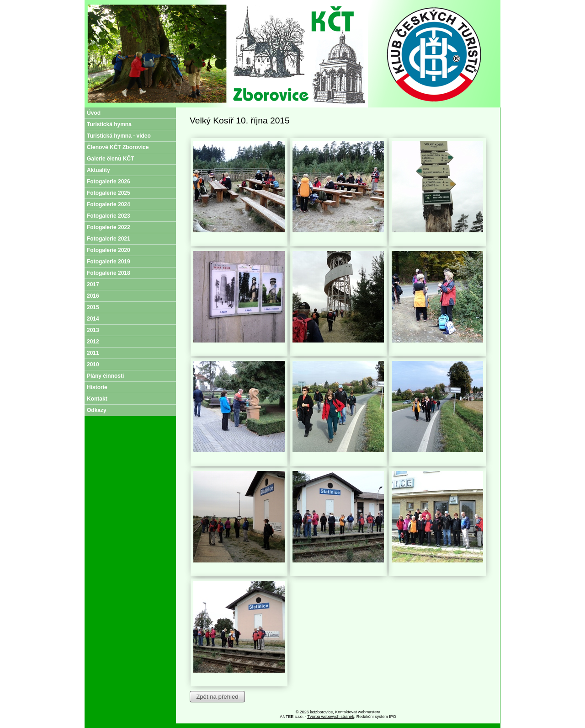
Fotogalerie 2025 (109, 193)
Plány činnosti (105, 376)
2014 (93, 319)
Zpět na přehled (217, 697)
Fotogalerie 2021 (109, 239)
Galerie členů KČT (110, 159)
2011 (93, 353)
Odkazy (97, 410)
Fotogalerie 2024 (109, 204)
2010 (93, 364)
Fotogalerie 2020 (109, 250)
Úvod (94, 113)
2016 (93, 296)
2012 (93, 342)
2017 (93, 284)
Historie (97, 387)
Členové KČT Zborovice (118, 147)
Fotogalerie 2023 (109, 216)
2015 (93, 307)
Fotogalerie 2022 (109, 227)
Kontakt (97, 399)
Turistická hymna (109, 124)
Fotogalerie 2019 (109, 262)
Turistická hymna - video (119, 136)
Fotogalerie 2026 (109, 182)
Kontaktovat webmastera (358, 712)
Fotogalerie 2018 (109, 273)
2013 (93, 330)
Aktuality (98, 170)
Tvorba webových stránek (331, 717)
